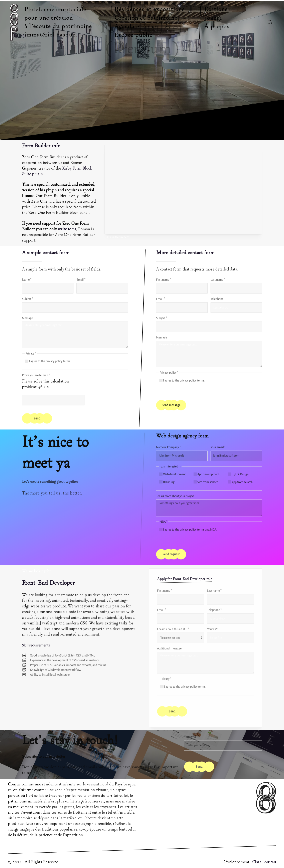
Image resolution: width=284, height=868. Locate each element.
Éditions (216, 9)
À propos (217, 27)
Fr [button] (271, 22)
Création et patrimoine (146, 18)
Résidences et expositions (150, 9)
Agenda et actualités (142, 27)
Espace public (133, 35)
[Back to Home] (15, 22)
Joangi (213, 18)
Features (131, 89)
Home (116, 89)
